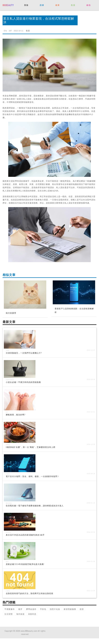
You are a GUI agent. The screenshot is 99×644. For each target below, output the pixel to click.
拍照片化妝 (55, 609)
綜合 (89, 5)
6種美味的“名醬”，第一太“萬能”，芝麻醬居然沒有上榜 (31, 447)
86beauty (8, 5)
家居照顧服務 (70, 609)
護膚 (42, 5)
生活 (73, 5)
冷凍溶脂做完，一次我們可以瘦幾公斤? (24, 353)
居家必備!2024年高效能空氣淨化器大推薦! (25, 564)
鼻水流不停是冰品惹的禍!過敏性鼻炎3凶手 (25, 535)
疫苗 (82, 609)
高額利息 (32, 614)
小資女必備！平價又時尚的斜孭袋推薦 (23, 382)
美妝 (26, 5)
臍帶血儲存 (31, 609)
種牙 (20, 609)
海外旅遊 (20, 614)
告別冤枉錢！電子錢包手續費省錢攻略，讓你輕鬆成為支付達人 (35, 506)
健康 (57, 5)
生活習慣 (9, 614)
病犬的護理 (11, 313)
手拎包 (43, 609)
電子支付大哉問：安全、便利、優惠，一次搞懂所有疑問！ (33, 476)
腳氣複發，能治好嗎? (16, 415)
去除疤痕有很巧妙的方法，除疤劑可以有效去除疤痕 (30, 593)
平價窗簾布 (10, 609)
